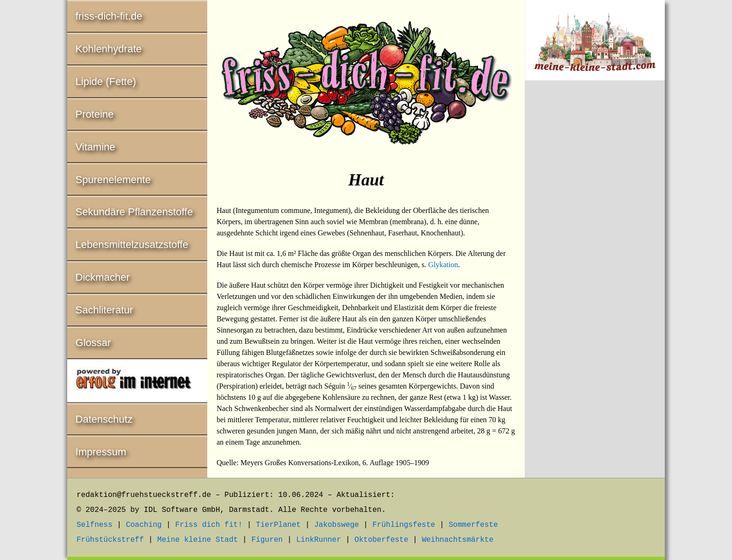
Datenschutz (104, 419)
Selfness (95, 525)
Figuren (267, 540)
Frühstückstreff (110, 540)
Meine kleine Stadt (198, 540)
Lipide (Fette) (106, 82)
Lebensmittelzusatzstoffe (132, 245)
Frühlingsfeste (404, 525)
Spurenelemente (113, 180)
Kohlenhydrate (109, 49)
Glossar (93, 343)
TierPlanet (278, 525)
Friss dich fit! (209, 525)
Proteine (95, 114)
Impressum (101, 452)
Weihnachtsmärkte (457, 540)
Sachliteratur (105, 310)
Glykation (443, 265)
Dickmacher (103, 277)
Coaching (144, 525)
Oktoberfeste (381, 540)
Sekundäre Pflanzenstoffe (134, 212)
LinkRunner (319, 540)
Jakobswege (337, 525)
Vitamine (95, 147)
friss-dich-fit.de (109, 16)
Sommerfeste (473, 525)
